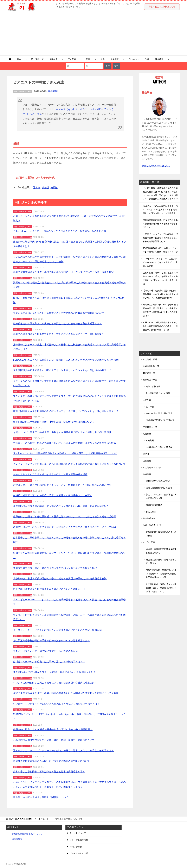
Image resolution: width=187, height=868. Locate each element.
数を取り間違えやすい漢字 (158, 393)
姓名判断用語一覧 (151, 366)
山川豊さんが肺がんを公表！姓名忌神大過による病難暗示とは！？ (49, 662)
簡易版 (54, 188)
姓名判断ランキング (152, 467)
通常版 (37, 188)
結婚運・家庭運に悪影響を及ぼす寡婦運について (161, 551)
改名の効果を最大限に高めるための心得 (161, 534)
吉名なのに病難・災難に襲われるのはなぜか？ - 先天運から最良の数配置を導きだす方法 (161, 574)
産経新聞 (53, 91)
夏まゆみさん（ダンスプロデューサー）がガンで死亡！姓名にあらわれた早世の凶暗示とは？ (63, 751)
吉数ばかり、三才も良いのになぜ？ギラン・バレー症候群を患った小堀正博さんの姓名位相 (62, 485)
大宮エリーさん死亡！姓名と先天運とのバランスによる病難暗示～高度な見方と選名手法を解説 (65, 443)
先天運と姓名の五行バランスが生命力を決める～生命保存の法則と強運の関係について (161, 588)
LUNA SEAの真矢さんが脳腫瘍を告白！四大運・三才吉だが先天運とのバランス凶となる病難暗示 (66, 360)
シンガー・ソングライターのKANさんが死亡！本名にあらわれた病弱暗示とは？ (56, 704)
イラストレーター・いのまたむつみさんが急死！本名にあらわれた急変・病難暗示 (57, 630)
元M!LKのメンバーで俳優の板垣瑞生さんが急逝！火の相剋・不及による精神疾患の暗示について (65, 453)
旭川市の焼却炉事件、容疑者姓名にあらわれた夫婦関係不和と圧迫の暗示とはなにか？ (160, 224)
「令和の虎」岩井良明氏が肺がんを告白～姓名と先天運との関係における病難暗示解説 (60, 579)
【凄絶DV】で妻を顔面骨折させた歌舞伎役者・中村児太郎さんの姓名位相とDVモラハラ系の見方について (160, 294)
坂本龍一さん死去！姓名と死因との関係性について (41, 797)
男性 (108, 66)
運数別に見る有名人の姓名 (158, 481)
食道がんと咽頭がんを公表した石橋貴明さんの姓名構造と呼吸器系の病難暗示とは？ (59, 313)
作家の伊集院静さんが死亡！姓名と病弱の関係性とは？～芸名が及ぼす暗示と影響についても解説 (66, 693)
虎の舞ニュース (150, 427)
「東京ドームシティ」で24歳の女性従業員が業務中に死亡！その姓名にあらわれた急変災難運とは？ (160, 238)
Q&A (147, 59)
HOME (21, 819)
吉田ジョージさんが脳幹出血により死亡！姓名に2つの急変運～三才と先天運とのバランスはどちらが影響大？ (160, 210)
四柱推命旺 (17, 839)
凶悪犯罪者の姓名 (154, 505)
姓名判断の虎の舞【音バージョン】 (28, 834)
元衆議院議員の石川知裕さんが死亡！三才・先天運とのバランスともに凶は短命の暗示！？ (62, 370)
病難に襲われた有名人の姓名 (159, 488)
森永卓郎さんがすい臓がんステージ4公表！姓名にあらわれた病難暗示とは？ (55, 672)
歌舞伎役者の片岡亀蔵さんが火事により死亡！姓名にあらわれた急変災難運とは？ (57, 324)
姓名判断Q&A (149, 518)
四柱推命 (147, 461)
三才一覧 (150, 407)
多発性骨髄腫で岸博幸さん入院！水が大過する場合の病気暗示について (51, 761)
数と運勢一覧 (37, 59)
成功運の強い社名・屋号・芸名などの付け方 (161, 561)
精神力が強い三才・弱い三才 (159, 413)
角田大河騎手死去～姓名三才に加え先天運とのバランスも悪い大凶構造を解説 (55, 568)
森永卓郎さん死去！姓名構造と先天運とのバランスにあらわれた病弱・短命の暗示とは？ (61, 506)
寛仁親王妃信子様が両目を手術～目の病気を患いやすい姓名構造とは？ (51, 641)
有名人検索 (151, 512)
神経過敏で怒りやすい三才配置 (160, 420)
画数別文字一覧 (150, 380)
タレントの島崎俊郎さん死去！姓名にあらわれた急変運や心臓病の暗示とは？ (55, 683)
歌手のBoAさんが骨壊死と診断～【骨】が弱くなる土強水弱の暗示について (54, 422)
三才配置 (72, 59)
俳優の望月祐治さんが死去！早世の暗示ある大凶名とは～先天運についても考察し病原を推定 (63, 272)
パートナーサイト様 (79, 853)
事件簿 (146, 454)
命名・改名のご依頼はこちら (162, 7)
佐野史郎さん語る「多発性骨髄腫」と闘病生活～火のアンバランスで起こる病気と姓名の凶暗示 (65, 517)
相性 (103, 59)
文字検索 (53, 59)
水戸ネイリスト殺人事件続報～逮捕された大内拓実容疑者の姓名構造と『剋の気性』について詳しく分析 (160, 326)
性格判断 (115, 59)
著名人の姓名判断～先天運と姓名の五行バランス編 (161, 496)
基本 (19, 59)
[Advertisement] (93, 34)
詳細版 (45, 188)
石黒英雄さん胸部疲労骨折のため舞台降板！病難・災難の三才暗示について (54, 740)
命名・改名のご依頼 (79, 840)
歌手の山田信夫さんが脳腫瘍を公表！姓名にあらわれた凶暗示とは (49, 589)
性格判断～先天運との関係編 (159, 447)
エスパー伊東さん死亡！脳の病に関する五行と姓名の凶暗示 (46, 651)
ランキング (134, 59)
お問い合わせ (76, 847)
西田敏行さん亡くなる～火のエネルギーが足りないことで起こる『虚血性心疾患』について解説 (65, 527)
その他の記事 (149, 542)
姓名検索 (159, 59)
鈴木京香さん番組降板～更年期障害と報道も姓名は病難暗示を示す (49, 772)
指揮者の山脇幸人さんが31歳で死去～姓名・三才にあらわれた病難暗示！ (53, 729)
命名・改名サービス (152, 525)
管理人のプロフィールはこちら (156, 166)
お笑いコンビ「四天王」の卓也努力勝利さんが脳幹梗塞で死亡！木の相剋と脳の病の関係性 (62, 432)
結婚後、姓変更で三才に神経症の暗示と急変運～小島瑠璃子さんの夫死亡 (53, 495)
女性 (116, 66)
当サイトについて (78, 833)
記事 (88, 59)
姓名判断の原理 (150, 359)
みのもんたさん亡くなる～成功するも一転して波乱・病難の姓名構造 (50, 474)
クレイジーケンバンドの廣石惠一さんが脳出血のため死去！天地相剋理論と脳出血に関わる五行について (69, 464)
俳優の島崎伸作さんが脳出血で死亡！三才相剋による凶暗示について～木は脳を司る (59, 334)
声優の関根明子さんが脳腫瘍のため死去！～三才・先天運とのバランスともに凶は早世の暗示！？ (66, 411)
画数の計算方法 (153, 386)
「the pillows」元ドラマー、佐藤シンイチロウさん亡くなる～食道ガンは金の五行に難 (60, 231)
